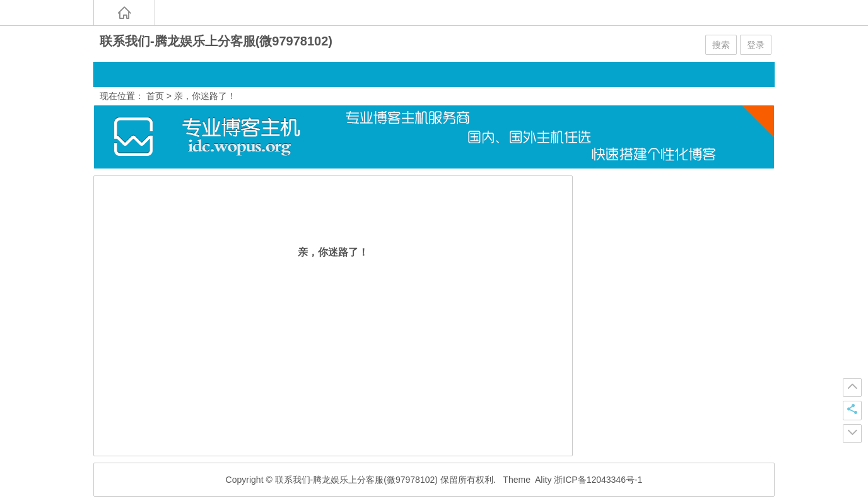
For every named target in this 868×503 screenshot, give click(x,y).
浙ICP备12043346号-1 (598, 480)
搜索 (721, 45)
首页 (155, 96)
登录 (756, 45)
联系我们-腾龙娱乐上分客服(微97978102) (216, 41)
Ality (543, 480)
